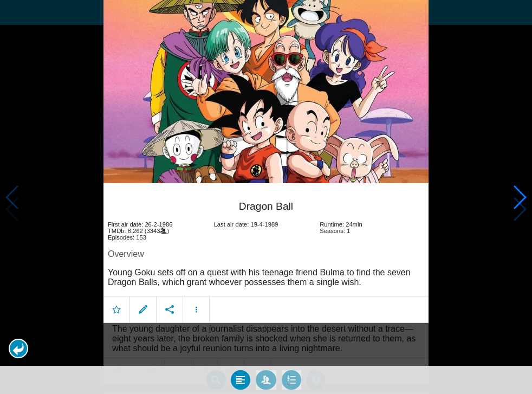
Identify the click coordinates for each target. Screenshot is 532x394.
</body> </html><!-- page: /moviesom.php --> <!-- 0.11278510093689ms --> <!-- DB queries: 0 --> (266, 197)
